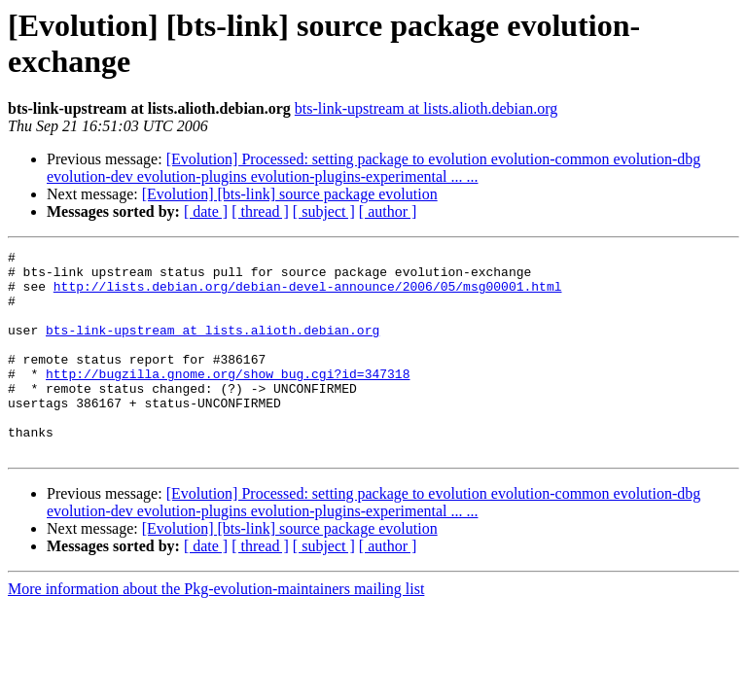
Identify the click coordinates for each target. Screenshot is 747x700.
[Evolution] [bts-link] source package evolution (290, 194)
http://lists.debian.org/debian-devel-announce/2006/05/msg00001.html (308, 295)
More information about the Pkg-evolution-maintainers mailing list (216, 630)
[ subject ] (324, 211)
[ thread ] (260, 211)
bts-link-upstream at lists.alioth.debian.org (426, 108)
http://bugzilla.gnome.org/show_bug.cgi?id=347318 (228, 400)
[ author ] (388, 211)
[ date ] (206, 211)
